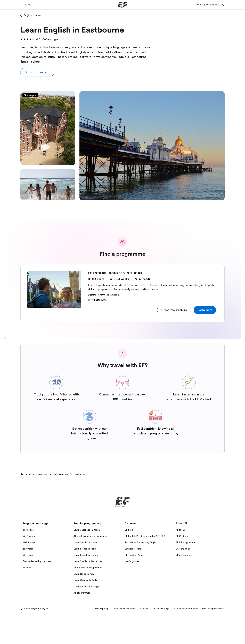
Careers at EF (183, 549)
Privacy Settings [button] (161, 609)
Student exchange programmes (90, 536)
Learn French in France (86, 555)
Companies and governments (38, 561)
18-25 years (29, 542)
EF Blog (129, 530)
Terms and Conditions (124, 609)
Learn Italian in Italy (84, 574)
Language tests (133, 549)
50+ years (28, 555)
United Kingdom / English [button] (34, 609)
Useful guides (132, 561)
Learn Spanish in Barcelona (88, 561)
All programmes (82, 593)
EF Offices (182, 536)
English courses (33, 15)
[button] (26, 5)
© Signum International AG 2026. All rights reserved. (199, 609)
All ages (27, 568)
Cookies (144, 609)
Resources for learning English (141, 542)
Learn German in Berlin (85, 580)
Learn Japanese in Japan (87, 530)
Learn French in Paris (85, 549)
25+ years (28, 549)
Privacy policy (102, 609)
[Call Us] (210, 5)
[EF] (123, 5)
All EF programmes (186, 542)
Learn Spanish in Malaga (86, 586)
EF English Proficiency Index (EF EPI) (145, 536)
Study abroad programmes (88, 568)
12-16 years (28, 530)
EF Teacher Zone (134, 555)
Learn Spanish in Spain (85, 542)
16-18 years (29, 536)
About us (181, 530)
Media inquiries (184, 555)
